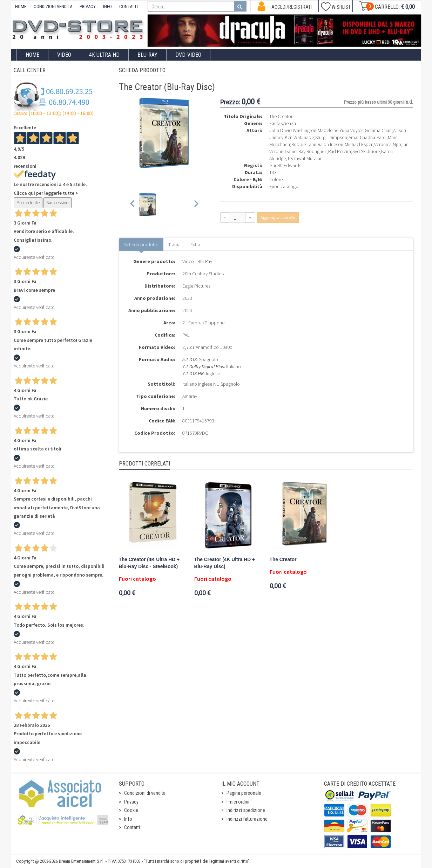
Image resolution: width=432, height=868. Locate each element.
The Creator (283, 560)
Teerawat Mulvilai (304, 158)
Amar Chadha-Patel (367, 137)
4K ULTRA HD (104, 55)
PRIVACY (88, 6)
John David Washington (293, 130)
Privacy (131, 802)
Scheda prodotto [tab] (141, 244)
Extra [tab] (195, 244)
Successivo (58, 202)
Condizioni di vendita (145, 793)
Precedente (28, 202)
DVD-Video (188, 55)
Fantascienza (283, 123)
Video (64, 55)
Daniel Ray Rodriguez (306, 151)
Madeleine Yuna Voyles (340, 130)
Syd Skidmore (366, 151)
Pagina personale (244, 793)
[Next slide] (196, 205)
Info (128, 819)
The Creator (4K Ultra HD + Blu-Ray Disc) (225, 563)
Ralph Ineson (330, 144)
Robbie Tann (304, 144)
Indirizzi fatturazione (247, 819)
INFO (107, 6)
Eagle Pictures (196, 286)
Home (32, 55)
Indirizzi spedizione (246, 810)
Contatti (132, 827)
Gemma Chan (378, 130)
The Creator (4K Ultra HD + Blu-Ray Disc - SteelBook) (149, 563)
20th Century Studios (203, 274)
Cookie (131, 810)
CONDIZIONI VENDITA (53, 6)
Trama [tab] (174, 244)
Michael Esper (359, 144)
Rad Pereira (340, 151)
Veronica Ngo (388, 144)
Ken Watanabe (299, 137)
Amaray (190, 396)
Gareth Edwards (285, 165)
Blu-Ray (147, 55)
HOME (21, 6)
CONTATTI (129, 6)
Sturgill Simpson (331, 137)
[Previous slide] (133, 205)
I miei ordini (238, 802)
